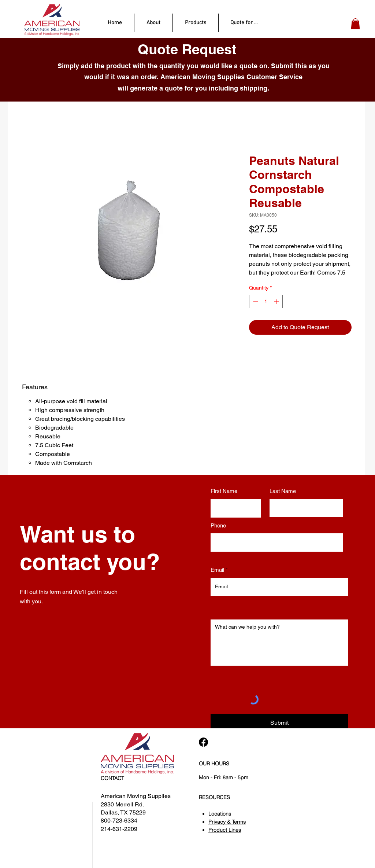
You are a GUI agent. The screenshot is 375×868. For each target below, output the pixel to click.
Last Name (283, 491)
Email (217, 570)
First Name (224, 491)
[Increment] (277, 301)
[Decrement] (255, 301)
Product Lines (225, 830)
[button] (355, 24)
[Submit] (279, 723)
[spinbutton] (266, 301)
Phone (218, 525)
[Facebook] (203, 742)
